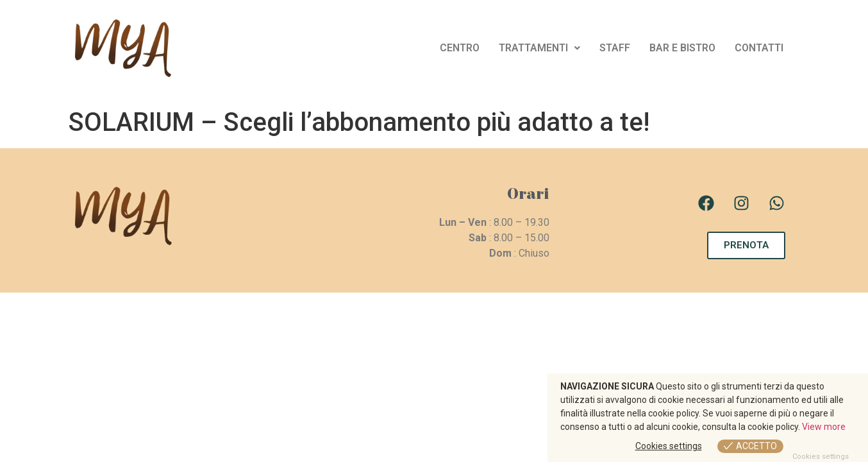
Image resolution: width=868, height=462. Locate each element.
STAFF (615, 48)
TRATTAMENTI (539, 48)
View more (824, 427)
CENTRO (460, 48)
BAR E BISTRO (682, 48)
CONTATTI (759, 48)
